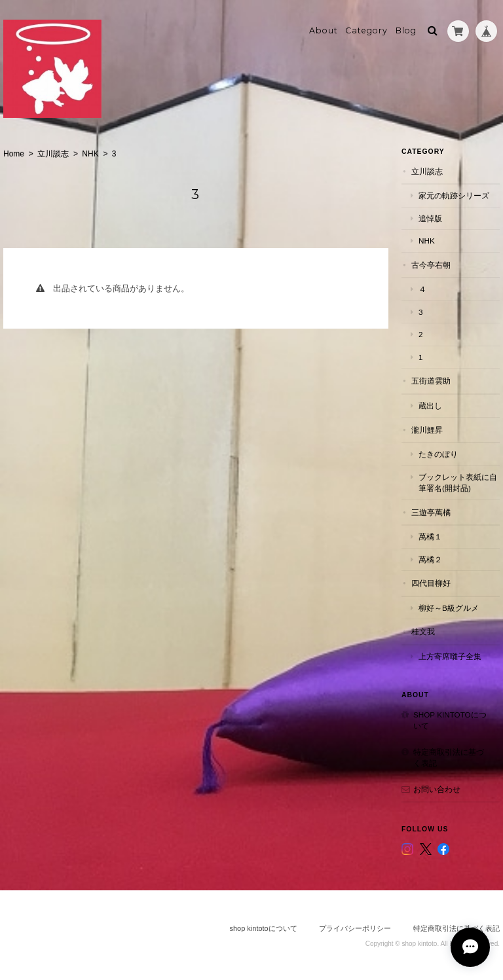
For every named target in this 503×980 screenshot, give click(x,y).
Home (14, 154)
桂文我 (423, 631)
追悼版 (430, 218)
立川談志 (53, 154)
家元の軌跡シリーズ (454, 195)
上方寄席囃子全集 (450, 656)
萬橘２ (430, 559)
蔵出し (430, 406)
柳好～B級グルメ (449, 608)
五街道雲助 (431, 381)
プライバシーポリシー (355, 928)
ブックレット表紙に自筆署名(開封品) (458, 483)
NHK (90, 154)
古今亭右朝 (431, 265)
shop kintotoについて (450, 720)
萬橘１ (430, 536)
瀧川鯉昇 (427, 430)
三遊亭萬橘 (431, 512)
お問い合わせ (437, 789)
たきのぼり (438, 454)
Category (366, 30)
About (324, 30)
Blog (406, 30)
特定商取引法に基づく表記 (449, 758)
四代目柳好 (431, 583)
